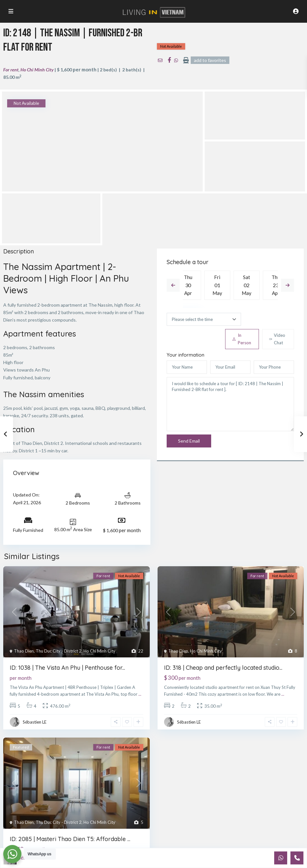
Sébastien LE (35, 722)
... (140, 694)
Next (288, 285)
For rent (11, 70)
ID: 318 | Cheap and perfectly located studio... (223, 668)
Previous (173, 285)
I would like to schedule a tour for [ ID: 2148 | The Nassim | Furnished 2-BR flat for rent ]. (230, 404)
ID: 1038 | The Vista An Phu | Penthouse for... (67, 668)
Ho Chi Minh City (37, 70)
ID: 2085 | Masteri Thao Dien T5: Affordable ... (70, 839)
